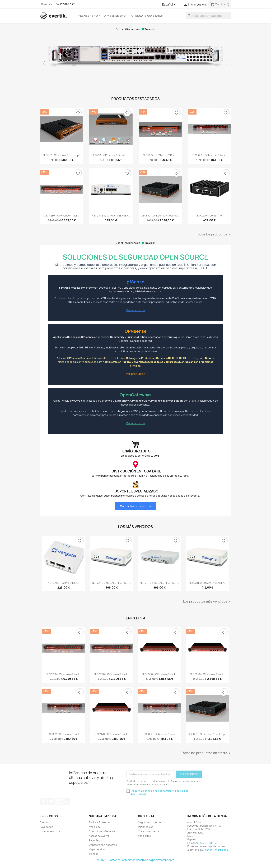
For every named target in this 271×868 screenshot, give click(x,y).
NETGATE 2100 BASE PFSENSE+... (111, 583)
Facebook (43, 801)
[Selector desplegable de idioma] (169, 5)
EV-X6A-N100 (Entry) (209, 216)
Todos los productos (214, 235)
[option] (135, 61)
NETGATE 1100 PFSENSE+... (64, 583)
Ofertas (44, 822)
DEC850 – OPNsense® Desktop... (160, 216)
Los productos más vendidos (207, 602)
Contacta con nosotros (135, 506)
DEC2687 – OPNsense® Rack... (160, 155)
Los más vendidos (50, 831)
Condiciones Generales (103, 831)
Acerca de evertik (99, 836)
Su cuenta (146, 816)
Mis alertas (144, 836)
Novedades (46, 827)
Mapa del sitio (97, 849)
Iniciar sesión (146, 827)
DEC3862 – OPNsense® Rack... (64, 734)
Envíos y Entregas (99, 822)
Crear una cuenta (149, 831)
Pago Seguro (97, 840)
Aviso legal (95, 827)
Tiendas (94, 854)
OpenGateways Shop (147, 16)
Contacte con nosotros (103, 845)
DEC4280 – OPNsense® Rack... (62, 216)
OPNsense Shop (115, 16)
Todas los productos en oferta (206, 753)
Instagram (59, 801)
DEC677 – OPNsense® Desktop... (62, 155)
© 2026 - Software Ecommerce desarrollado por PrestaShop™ (136, 860)
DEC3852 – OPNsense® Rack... (209, 155)
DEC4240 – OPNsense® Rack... (111, 674)
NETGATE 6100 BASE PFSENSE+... (159, 583)
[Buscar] (209, 16)
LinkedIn (66, 801)
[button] (54, 61)
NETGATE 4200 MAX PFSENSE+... (111, 216)
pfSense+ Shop (88, 16)
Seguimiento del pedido (152, 822)
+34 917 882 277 (64, 4)
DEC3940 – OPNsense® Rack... (207, 674)
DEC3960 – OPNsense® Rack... (160, 674)
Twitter (51, 801)
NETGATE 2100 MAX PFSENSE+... (207, 583)
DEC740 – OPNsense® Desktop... (111, 155)
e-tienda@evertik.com (215, 850)
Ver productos (136, 310)
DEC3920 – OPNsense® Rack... (112, 734)
